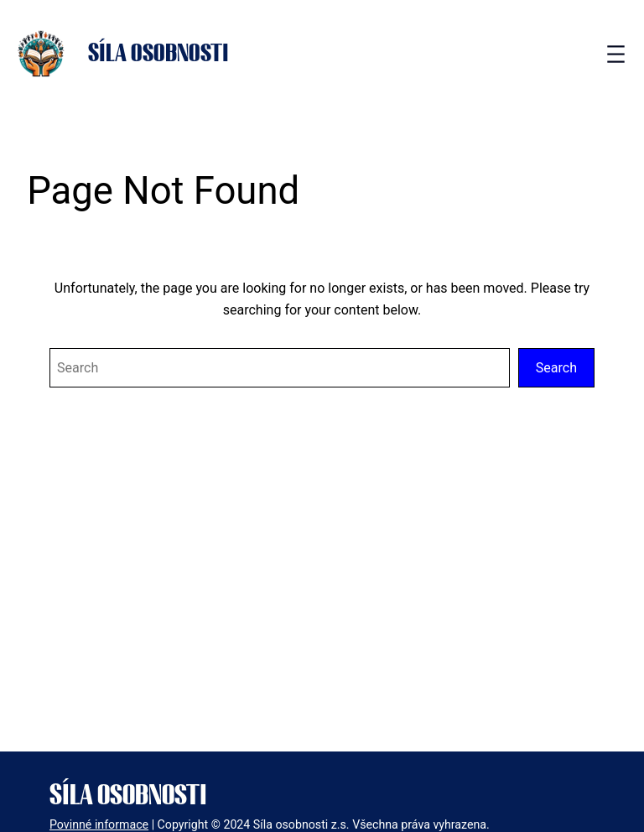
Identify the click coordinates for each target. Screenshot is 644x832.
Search (556, 368)
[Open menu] (616, 54)
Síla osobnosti (158, 54)
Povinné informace (99, 824)
